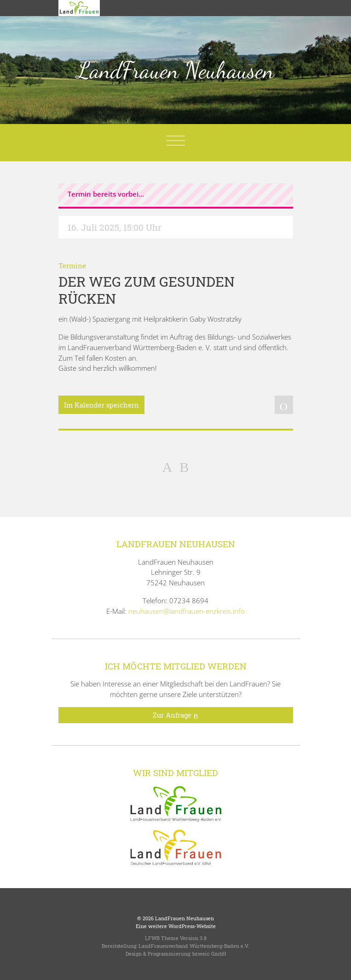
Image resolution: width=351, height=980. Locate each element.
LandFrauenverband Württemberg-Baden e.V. (194, 946)
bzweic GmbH (209, 954)
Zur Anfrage (175, 715)
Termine (72, 266)
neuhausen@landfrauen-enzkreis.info (187, 611)
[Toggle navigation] (176, 141)
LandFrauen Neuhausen (175, 70)
